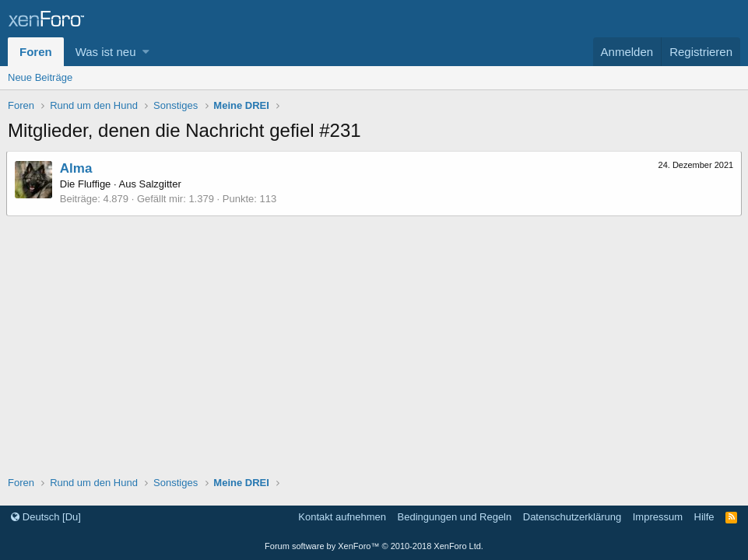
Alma (78, 168)
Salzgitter (162, 184)
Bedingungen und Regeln (455, 517)
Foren (36, 52)
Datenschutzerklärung (572, 517)
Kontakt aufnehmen (342, 517)
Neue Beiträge (40, 77)
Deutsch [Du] (46, 517)
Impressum (658, 517)
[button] (146, 52)
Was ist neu (106, 52)
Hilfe (704, 517)
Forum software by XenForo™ (374, 546)
